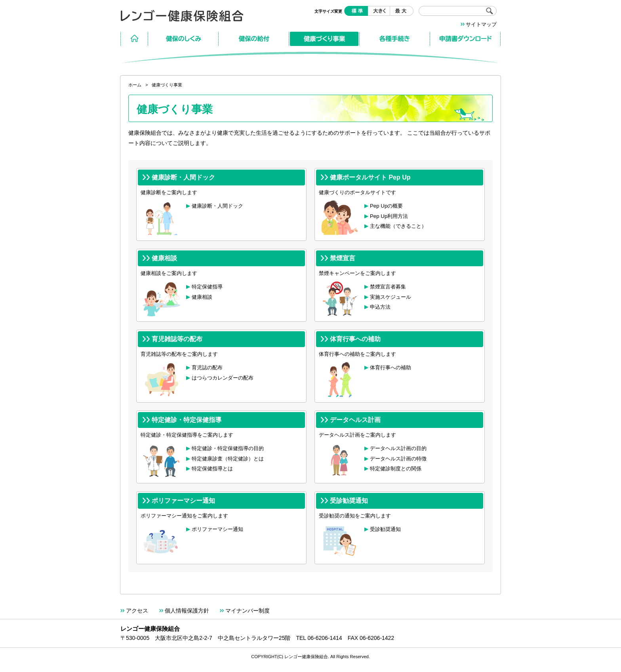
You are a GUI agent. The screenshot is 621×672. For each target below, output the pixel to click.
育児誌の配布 (207, 367)
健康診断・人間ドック (217, 206)
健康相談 (202, 297)
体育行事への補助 (391, 367)
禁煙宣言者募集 (388, 287)
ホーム (134, 39)
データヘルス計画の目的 (398, 448)
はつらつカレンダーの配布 (223, 378)
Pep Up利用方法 (389, 216)
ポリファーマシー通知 (217, 529)
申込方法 (380, 307)
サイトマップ (481, 24)
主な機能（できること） (398, 226)
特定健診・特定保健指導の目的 (228, 448)
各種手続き (395, 39)
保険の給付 (254, 39)
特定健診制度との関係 (396, 469)
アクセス (137, 611)
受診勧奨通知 (385, 529)
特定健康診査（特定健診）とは (228, 459)
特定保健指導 (207, 287)
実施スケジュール (391, 297)
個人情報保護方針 (187, 611)
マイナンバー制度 (248, 611)
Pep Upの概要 (386, 206)
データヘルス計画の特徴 (398, 459)
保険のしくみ (183, 39)
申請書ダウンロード (465, 39)
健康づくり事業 (324, 39)
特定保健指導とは (212, 469)
